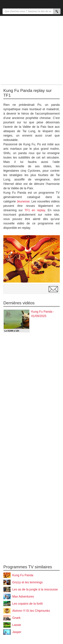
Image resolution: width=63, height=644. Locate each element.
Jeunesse (23, 201)
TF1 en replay (35, 210)
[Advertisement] (32, 50)
